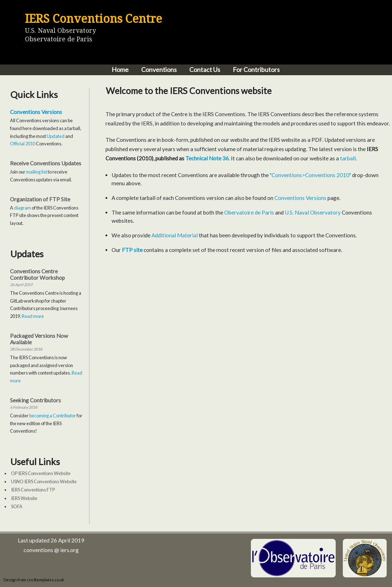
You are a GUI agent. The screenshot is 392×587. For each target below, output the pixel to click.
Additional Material (175, 235)
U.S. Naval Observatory (313, 212)
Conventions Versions (36, 112)
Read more (33, 316)
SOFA (17, 506)
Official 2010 (23, 144)
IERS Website (24, 498)
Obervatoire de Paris (249, 212)
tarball (348, 158)
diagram (22, 208)
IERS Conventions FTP (33, 490)
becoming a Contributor (53, 416)
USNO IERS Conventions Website (44, 482)
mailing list (37, 172)
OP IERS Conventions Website (41, 473)
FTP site (132, 250)
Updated (56, 136)
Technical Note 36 (207, 158)
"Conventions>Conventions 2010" (310, 175)
